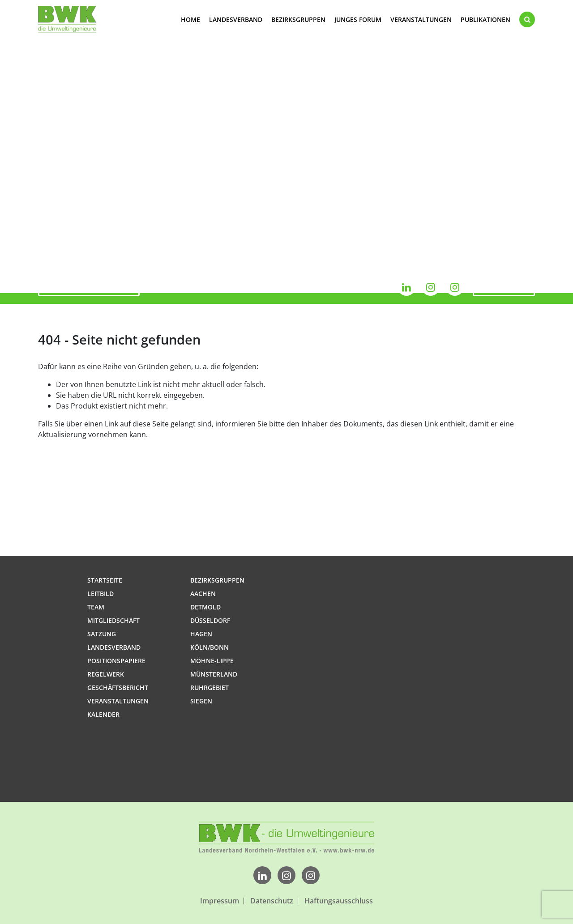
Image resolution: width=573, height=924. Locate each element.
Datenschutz (272, 901)
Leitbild (100, 594)
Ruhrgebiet (210, 688)
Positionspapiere (116, 661)
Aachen (203, 594)
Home (190, 19)
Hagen (201, 634)
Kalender (504, 287)
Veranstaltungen (421, 19)
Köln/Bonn (210, 647)
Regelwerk (106, 674)
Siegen (201, 701)
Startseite (105, 580)
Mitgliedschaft (113, 620)
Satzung (102, 634)
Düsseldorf (210, 620)
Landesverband (236, 19)
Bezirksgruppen (298, 19)
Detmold (205, 607)
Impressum (220, 901)
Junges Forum (358, 19)
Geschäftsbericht (118, 688)
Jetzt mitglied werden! (89, 287)
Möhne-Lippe (212, 661)
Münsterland (214, 674)
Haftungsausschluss (339, 901)
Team (96, 607)
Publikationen (485, 19)
